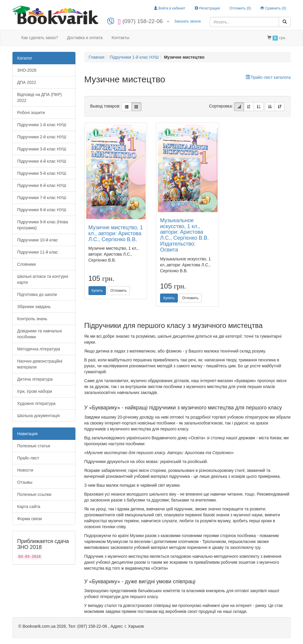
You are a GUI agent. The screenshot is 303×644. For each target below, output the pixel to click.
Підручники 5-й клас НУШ (42, 173)
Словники (26, 264)
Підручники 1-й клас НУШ (42, 125)
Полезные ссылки (34, 494)
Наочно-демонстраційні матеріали (40, 364)
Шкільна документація (38, 416)
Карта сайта (29, 507)
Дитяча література (35, 379)
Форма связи (30, 519)
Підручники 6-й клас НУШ (42, 185)
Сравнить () (273, 8)
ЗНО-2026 (27, 70)
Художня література (36, 403)
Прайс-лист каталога (268, 77)
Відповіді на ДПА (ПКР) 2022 (40, 97)
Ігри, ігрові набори (35, 391)
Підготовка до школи (37, 294)
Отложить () (240, 8)
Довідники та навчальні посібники (40, 334)
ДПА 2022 (27, 82)
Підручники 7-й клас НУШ (42, 198)
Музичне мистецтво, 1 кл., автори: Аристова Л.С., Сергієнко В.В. (116, 233)
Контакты (120, 38)
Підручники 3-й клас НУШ (42, 149)
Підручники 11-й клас (38, 252)
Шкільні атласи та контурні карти (43, 279)
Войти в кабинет (170, 8)
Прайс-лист (28, 458)
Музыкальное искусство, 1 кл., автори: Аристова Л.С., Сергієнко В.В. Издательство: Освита (184, 235)
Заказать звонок (188, 21)
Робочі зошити (31, 113)
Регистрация (207, 8)
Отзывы (25, 482)
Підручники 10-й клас (38, 240)
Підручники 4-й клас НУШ (42, 161)
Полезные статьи (34, 446)
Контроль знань (32, 319)
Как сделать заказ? (40, 38)
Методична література (39, 349)
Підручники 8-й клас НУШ (42, 210)
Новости (25, 470)
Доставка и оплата (85, 38)
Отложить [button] (119, 291)
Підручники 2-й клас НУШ (42, 137)
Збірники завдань (34, 307)
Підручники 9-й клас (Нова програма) (43, 225)
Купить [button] (97, 291)
